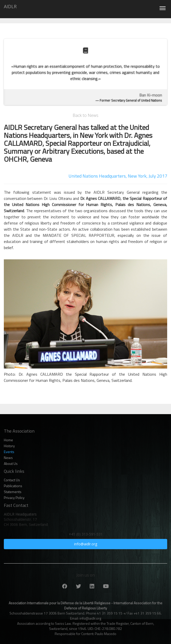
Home (8, 440)
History (9, 446)
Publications (13, 486)
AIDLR (10, 6)
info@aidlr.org (86, 544)
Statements (13, 492)
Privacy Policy (14, 498)
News (8, 458)
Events (9, 452)
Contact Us (12, 480)
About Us (11, 464)
